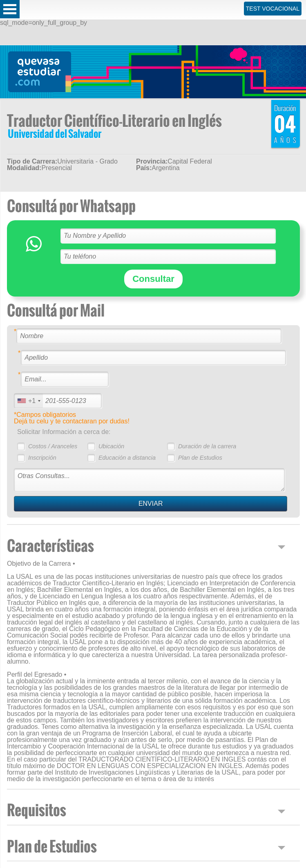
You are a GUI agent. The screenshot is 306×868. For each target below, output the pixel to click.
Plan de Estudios (200, 458)
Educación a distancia (127, 458)
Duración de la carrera (207, 446)
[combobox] (29, 401)
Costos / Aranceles (53, 446)
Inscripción (42, 458)
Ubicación (111, 446)
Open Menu (10, 9)
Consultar (153, 279)
